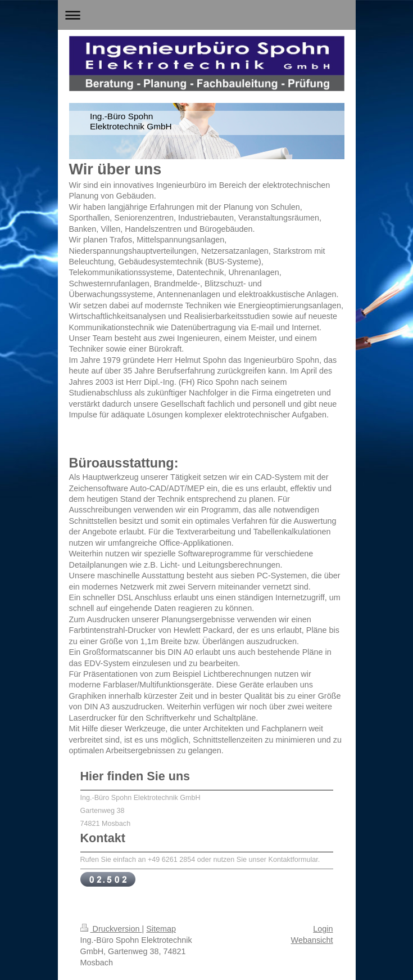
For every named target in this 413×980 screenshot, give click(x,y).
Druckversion (111, 929)
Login (323, 929)
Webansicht (312, 940)
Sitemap (161, 929)
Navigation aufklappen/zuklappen (207, 15)
